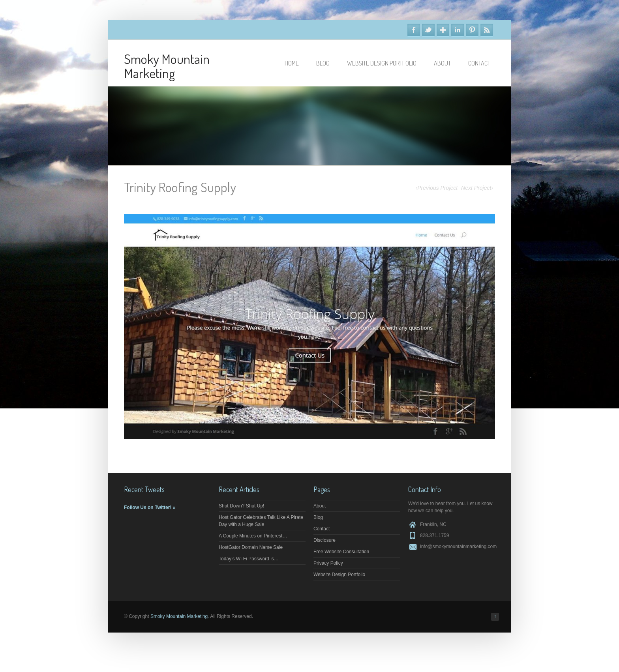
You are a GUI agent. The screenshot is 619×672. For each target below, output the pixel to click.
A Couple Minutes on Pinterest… (253, 536)
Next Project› (477, 188)
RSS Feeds (487, 30)
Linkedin (458, 30)
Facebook (414, 30)
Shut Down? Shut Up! (241, 506)
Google (443, 30)
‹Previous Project (437, 188)
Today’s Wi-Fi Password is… (249, 559)
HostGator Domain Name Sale (251, 547)
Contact (479, 63)
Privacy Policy (328, 563)
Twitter (428, 30)
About (442, 63)
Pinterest (472, 30)
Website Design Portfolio (382, 63)
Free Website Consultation (341, 552)
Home (292, 63)
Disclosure (325, 540)
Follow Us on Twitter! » (150, 507)
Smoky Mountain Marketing (167, 66)
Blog (323, 63)
